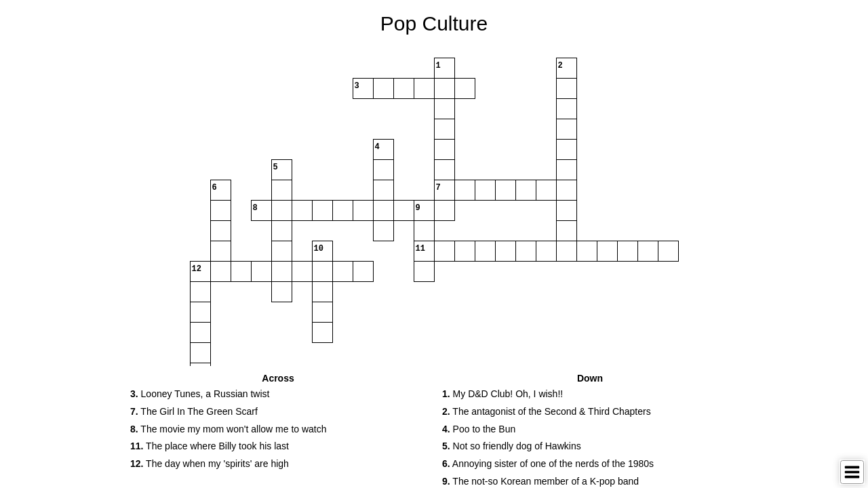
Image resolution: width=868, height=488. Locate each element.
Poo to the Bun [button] (479, 429)
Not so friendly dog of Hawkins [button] (512, 446)
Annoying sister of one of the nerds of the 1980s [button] (548, 464)
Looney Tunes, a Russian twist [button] (200, 394)
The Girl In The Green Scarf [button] (194, 411)
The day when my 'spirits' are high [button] (210, 464)
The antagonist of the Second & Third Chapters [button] (547, 411)
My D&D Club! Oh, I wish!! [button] (502, 394)
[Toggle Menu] (852, 472)
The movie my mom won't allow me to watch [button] (229, 429)
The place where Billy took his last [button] (210, 446)
